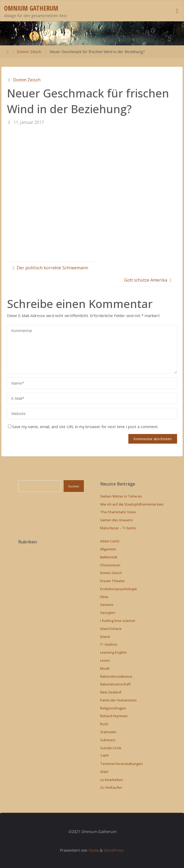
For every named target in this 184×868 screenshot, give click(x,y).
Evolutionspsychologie (118, 589)
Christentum (110, 565)
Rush (104, 724)
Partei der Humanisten (118, 700)
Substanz (108, 740)
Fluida (93, 850)
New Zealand (111, 692)
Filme (104, 597)
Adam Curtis (110, 541)
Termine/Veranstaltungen (121, 764)
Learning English (113, 652)
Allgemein (108, 549)
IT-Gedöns (109, 644)
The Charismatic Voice (118, 512)
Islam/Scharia (111, 629)
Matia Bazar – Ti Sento (118, 528)
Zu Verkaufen (111, 787)
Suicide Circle (111, 748)
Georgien (108, 613)
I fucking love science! (118, 621)
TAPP (105, 756)
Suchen (74, 486)
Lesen (105, 660)
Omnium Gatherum (31, 8)
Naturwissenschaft (115, 684)
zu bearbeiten (112, 780)
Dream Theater (113, 581)
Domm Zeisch (29, 52)
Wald (104, 772)
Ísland (105, 637)
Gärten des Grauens (116, 520)
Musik (105, 668)
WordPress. (114, 850)
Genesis (107, 605)
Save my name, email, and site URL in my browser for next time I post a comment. (83, 427)
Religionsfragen (113, 708)
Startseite (108, 732)
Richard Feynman (114, 716)
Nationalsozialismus (116, 676)
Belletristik (109, 557)
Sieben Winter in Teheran (121, 496)
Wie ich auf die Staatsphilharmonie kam (132, 504)
